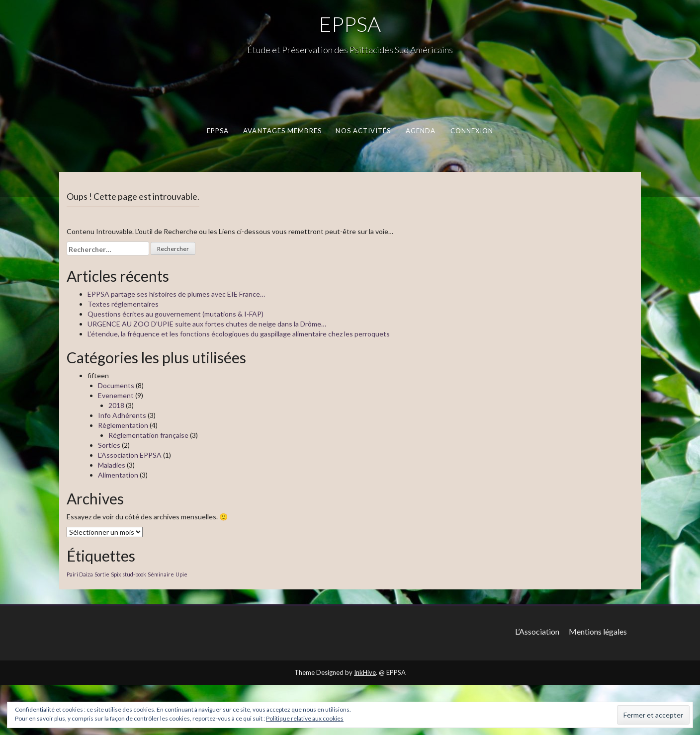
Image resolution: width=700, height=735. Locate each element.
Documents (116, 385)
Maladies (112, 465)
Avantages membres (282, 131)
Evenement (116, 395)
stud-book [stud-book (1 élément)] (134, 574)
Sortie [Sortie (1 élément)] (102, 574)
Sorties (109, 445)
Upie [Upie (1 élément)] (181, 574)
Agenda (421, 131)
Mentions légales (598, 631)
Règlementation (123, 425)
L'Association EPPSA (130, 455)
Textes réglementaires (123, 304)
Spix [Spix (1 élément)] (116, 574)
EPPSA (350, 24)
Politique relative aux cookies (305, 718)
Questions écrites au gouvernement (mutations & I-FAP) (175, 314)
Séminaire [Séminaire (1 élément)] (161, 574)
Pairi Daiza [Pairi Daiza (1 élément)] (80, 574)
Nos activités (363, 131)
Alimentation (118, 475)
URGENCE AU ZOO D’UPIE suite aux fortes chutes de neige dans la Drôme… (207, 324)
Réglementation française (148, 435)
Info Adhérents (122, 415)
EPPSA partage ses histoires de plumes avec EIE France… (176, 294)
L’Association (537, 631)
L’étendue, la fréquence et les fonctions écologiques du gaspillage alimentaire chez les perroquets (239, 334)
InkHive (365, 672)
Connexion (472, 131)
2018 (116, 405)
